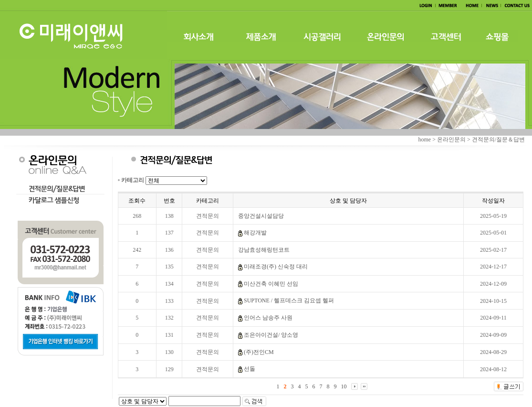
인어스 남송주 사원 (268, 318)
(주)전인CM (259, 352)
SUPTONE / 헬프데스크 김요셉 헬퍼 (289, 300)
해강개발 (255, 233)
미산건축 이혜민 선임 (271, 284)
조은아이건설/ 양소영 (271, 335)
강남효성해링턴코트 (264, 250)
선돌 (250, 369)
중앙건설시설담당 (261, 216)
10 (344, 386)
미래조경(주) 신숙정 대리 (276, 267)
